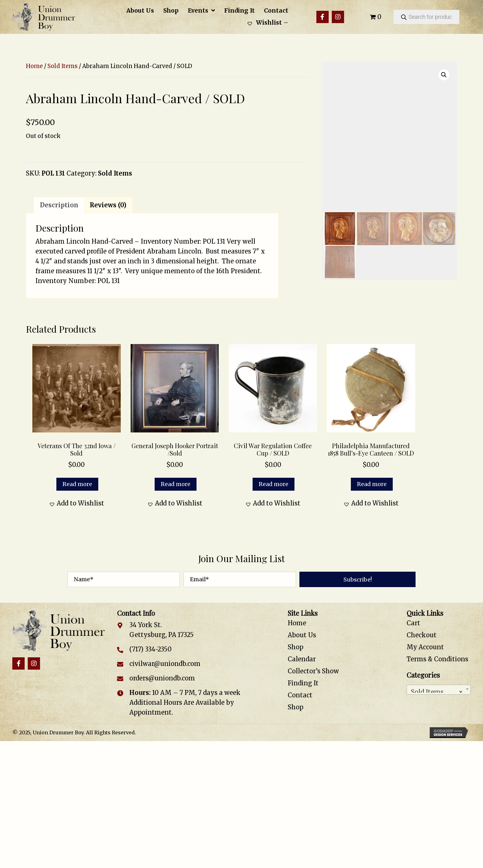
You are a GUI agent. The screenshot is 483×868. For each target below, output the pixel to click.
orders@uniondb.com (162, 678)
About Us (302, 635)
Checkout (422, 635)
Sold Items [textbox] (437, 690)
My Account (425, 647)
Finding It (303, 683)
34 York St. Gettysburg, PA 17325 (162, 630)
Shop (296, 647)
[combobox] (439, 690)
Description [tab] (59, 205)
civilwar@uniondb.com (165, 664)
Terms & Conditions (437, 659)
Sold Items (63, 66)
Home (34, 66)
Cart (413, 623)
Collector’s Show (313, 671)
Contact (300, 695)
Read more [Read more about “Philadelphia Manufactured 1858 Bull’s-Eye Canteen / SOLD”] (372, 484)
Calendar (302, 659)
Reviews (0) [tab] (108, 205)
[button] (323, 17)
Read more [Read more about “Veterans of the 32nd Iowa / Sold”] (77, 484)
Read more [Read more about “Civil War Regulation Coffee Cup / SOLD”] (274, 484)
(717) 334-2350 (150, 649)
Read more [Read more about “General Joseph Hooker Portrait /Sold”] (176, 484)
